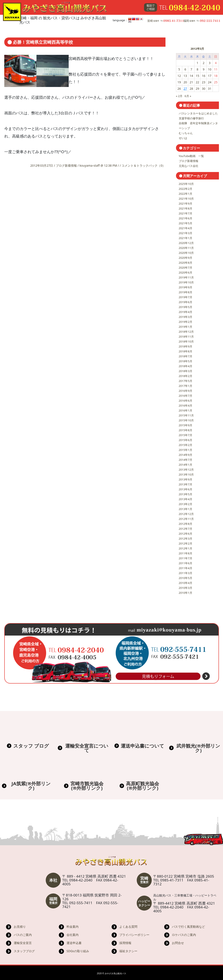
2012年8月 (186, 524)
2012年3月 (186, 539)
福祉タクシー (128, 951)
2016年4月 (186, 405)
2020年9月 (186, 258)
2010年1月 (186, 593)
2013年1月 (186, 509)
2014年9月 (186, 455)
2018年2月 (186, 376)
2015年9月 (186, 425)
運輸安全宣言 (23, 943)
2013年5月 (186, 494)
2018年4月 (186, 366)
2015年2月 (186, 445)
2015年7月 (186, 435)
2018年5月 (186, 361)
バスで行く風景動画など (188, 927)
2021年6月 (186, 218)
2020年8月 (186, 263)
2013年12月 (186, 470)
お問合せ (178, 943)
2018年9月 (186, 346)
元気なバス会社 (189, 166)
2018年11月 (186, 337)
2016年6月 (186, 401)
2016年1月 (186, 410)
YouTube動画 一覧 (191, 156)
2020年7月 (186, 268)
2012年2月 (186, 543)
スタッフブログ (24, 951)
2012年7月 (186, 529)
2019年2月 (186, 322)
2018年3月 (186, 371)
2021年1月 (186, 238)
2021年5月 (186, 223)
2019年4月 (186, 312)
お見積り (20, 927)
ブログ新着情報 (66, 165)
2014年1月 (186, 465)
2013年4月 (186, 499)
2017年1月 (186, 386)
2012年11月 (186, 519)
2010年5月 (186, 578)
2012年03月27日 (42, 165)
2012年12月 (186, 514)
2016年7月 (186, 396)
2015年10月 (186, 420)
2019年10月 (186, 282)
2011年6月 (186, 563)
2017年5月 (186, 381)
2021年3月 (186, 233)
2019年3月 (186, 317)
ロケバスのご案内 (184, 935)
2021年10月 (186, 199)
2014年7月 (186, 460)
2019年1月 (186, 327)
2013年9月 (186, 479)
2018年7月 (186, 356)
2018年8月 (186, 351)
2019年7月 (186, 297)
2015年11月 (186, 415)
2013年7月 (186, 484)
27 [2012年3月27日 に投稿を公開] (185, 89)
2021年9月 (186, 203)
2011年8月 (186, 553)
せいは (183, 138)
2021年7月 (186, 213)
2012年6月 (186, 534)
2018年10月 (186, 341)
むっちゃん (186, 133)
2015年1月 (186, 450)
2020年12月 (186, 243)
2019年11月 (186, 277)
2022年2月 (186, 189)
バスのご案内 (23, 935)
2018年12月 (186, 332)
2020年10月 (186, 253)
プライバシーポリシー (134, 935)
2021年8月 (186, 208)
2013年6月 (186, 489)
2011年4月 (186, 568)
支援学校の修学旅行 (191, 118)
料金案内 (73, 927)
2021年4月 (186, 228)
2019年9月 (186, 287)
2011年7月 (186, 558)
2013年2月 (186, 504)
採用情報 (125, 943)
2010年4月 (186, 583)
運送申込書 (74, 943)
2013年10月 (186, 474)
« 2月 (179, 96)
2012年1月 (186, 548)
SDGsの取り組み (78, 951)
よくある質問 (128, 927)
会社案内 (73, 935)
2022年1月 (186, 194)
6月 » (188, 96)
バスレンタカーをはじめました (198, 113)
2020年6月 (186, 272)
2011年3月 (186, 573)
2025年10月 (186, 184)
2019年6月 (186, 302)
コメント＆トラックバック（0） (143, 165)
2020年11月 (186, 248)
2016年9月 (186, 391)
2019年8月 (186, 292)
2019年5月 (186, 307)
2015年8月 (186, 430)
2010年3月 (186, 588)
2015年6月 (186, 440)
